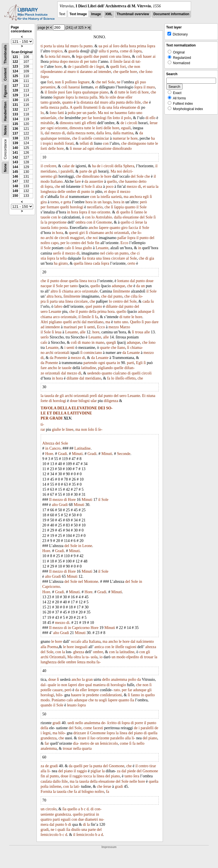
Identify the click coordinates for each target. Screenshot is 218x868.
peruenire (48, 87)
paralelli (67, 171)
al (111, 46)
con (112, 56)
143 (15, 162)
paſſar (122, 238)
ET (49, 413)
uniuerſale (49, 118)
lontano (123, 281)
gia (152, 258)
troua (139, 332)
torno (55, 202)
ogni (50, 128)
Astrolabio (104, 217)
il (111, 62)
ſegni (100, 67)
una (119, 56)
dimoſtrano (91, 176)
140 (15, 148)
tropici (48, 143)
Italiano (57, 181)
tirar (153, 766)
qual (88, 685)
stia (43, 258)
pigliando (105, 368)
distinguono (137, 143)
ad (95, 72)
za (42, 766)
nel (104, 82)
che (130, 67)
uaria (151, 187)
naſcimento (145, 641)
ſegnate (59, 97)
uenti (91, 327)
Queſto (135, 322)
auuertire (96, 181)
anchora (136, 197)
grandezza (49, 738)
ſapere (104, 228)
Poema (53, 647)
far (90, 118)
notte (90, 133)
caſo (68, 248)
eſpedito (133, 657)
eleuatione (128, 107)
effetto (130, 378)
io (101, 657)
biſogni (84, 401)
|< (48, 28)
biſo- (60, 695)
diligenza (111, 401)
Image (96, 14)
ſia (84, 258)
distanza (87, 102)
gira (44, 202)
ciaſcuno (120, 373)
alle (83, 332)
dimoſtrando (122, 149)
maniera (99, 685)
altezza (151, 647)
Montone (91, 582)
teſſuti (84, 143)
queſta (153, 781)
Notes (5, 130)
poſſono (71, 82)
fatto (132, 113)
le (128, 92)
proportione (57, 222)
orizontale (90, 291)
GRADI (56, 418)
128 (15, 90)
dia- (76, 743)
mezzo (74, 62)
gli (137, 82)
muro (74, 46)
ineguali (81, 647)
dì (81, 62)
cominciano (93, 353)
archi (109, 233)
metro (85, 743)
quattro (46, 819)
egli (146, 197)
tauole (46, 217)
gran (89, 680)
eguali (126, 128)
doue (64, 281)
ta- (88, 657)
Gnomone (104, 222)
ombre (71, 192)
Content (5, 74)
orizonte (61, 128)
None (5, 168)
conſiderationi (111, 695)
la (54, 46)
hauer (147, 56)
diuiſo (76, 830)
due (96, 56)
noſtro (45, 243)
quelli (88, 56)
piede (131, 771)
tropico (57, 51)
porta (48, 46)
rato (117, 690)
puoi (61, 92)
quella (78, 263)
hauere (76, 695)
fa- (99, 662)
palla (93, 97)
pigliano (55, 322)
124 (15, 71)
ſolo (91, 429)
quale (52, 685)
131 (15, 105)
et (97, 87)
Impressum (109, 847)
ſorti (133, 92)
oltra (77, 657)
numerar (119, 138)
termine (64, 138)
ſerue (154, 123)
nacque (46, 286)
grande (55, 102)
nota (52, 56)
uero (44, 312)
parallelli (81, 67)
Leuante (102, 248)
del (133, 176)
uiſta (102, 51)
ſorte (44, 401)
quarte (105, 348)
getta (67, 202)
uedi (71, 723)
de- (104, 723)
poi (106, 46)
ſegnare (84, 82)
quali (61, 830)
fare (69, 92)
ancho (93, 228)
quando (46, 705)
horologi (100, 118)
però (143, 202)
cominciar (101, 138)
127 (15, 86)
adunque (118, 286)
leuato (72, 705)
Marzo (125, 327)
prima (142, 46)
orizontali (122, 233)
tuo (94, 212)
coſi (139, 56)
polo (128, 118)
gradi (57, 723)
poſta (72, 113)
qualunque (90, 92)
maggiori (77, 238)
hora (132, 46)
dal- (44, 685)
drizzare (80, 733)
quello (112, 181)
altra (50, 296)
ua (100, 46)
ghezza (79, 652)
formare (53, 207)
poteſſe (46, 690)
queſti (78, 107)
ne (119, 82)
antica (99, 647)
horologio (118, 685)
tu (96, 700)
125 (15, 76)
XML (109, 14)
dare (155, 322)
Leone (87, 546)
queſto (125, 212)
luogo (107, 202)
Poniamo (58, 700)
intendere (53, 327)
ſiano (121, 348)
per (87, 62)
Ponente (61, 358)
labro (58, 306)
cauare (57, 690)
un (85, 113)
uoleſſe (87, 138)
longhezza (49, 192)
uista (60, 46)
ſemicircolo (109, 743)
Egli (139, 363)
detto (142, 181)
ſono (149, 72)
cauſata (46, 781)
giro (124, 228)
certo (131, 263)
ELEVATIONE (84, 408)
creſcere (50, 166)
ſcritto (112, 723)
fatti (61, 113)
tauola (46, 228)
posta (63, 228)
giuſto (88, 248)
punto (88, 46)
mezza (84, 97)
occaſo (76, 641)
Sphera (129, 166)
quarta (111, 363)
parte (83, 171)
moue (77, 149)
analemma (119, 680)
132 (15, 110)
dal (96, 102)
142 (15, 157)
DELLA (64, 408)
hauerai (74, 87)
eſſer (129, 97)
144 (15, 167)
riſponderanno (52, 72)
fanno (139, 212)
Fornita (46, 792)
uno (139, 113)
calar (66, 166)
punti (104, 56)
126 (15, 81)
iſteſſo (120, 378)
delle (107, 128)
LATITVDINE (80, 413)
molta (91, 662)
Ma (102, 97)
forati (69, 143)
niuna (151, 396)
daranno (86, 72)
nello (79, 723)
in (93, 192)
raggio (82, 771)
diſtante (112, 306)
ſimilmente (122, 291)
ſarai (127, 62)
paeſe (92, 113)
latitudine (89, 368)
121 (15, 57)
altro (54, 291)
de (70, 67)
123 (15, 66)
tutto (94, 62)
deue (121, 97)
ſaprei (73, 685)
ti (42, 46)
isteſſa (105, 197)
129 (15, 95)
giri (82, 233)
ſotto (116, 118)
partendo (90, 363)
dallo (57, 781)
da (104, 107)
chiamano (96, 233)
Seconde (124, 454)
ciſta (134, 296)
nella (45, 107)
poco (110, 187)
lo (107, 97)
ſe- (100, 429)
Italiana (95, 641)
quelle (124, 72)
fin (110, 118)
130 (15, 100)
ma (126, 197)
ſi (63, 82)
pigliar (96, 771)
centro (75, 243)
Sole (111, 82)
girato (63, 263)
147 (15, 181)
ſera (108, 133)
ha (153, 138)
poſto (132, 680)
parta (54, 301)
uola (94, 657)
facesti (98, 728)
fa (81, 46)
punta (120, 102)
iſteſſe (120, 647)
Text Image (78, 14)
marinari (70, 327)
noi (106, 113)
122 (15, 62)
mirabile (47, 123)
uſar (94, 401)
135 (15, 124)
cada (97, 263)
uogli (103, 700)
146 (15, 177)
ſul (67, 46)
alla (112, 102)
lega (79, 56)
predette (93, 695)
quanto (67, 102)
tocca (92, 281)
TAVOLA (49, 408)
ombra (81, 222)
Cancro (55, 448)
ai (154, 56)
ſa (42, 222)
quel (89, 306)
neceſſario (95, 207)
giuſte (56, 429)
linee (70, 429)
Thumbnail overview (133, 14)
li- (133, 738)
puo (143, 82)
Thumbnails (5, 54)
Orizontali (57, 657)
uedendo (94, 373)
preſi (94, 396)
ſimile (118, 62)
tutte (122, 92)
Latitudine (83, 448)
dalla (71, 133)
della (124, 46)
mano (86, 342)
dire (81, 685)
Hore (49, 454)
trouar (149, 657)
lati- (77, 786)
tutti (78, 123)
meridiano (49, 171)
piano (104, 92)
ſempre (93, 690)
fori (123, 67)
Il (50, 500)
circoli (132, 123)
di (131, 51)
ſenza (81, 662)
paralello (117, 738)
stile (113, 97)
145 (15, 172)
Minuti (77, 454)
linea (126, 56)
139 (15, 143)
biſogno (88, 792)
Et (144, 396)
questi (73, 233)
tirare (82, 738)
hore (58, 67)
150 (15, 196)
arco (78, 291)
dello (130, 102)
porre (139, 723)
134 (15, 119)
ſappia (119, 207)
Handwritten (5, 111)
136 (15, 129)
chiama (67, 291)
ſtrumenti (90, 107)
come (124, 51)
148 (15, 186)
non (137, 67)
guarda (74, 51)
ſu (152, 301)
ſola (116, 107)
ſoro (116, 46)
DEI (102, 408)
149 (15, 191)
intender (105, 72)
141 (15, 153)
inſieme (55, 786)
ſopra (151, 46)
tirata (91, 258)
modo (45, 181)
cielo (110, 253)
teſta (63, 258)
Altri (44, 322)
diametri (91, 819)
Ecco (124, 243)
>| (89, 28)
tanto (45, 102)
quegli (111, 342)
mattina (127, 133)
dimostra (67, 123)
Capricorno (51, 587)
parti (131, 363)
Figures (5, 91)
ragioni (131, 647)
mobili (59, 143)
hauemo (121, 113)
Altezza (48, 443)
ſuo (93, 738)
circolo (51, 809)
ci (133, 222)
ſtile (138, 102)
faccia (133, 228)
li (42, 133)
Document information (171, 14)
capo (54, 243)
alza (99, 187)
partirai (89, 814)
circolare (118, 258)
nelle (133, 781)
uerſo (57, 253)
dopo (64, 62)
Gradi (63, 454)
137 (15, 133)
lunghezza (49, 662)
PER (45, 418)
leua (79, 248)
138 (15, 138)
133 (15, 114)
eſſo (152, 118)
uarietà (116, 197)
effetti (91, 123)
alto (55, 505)
